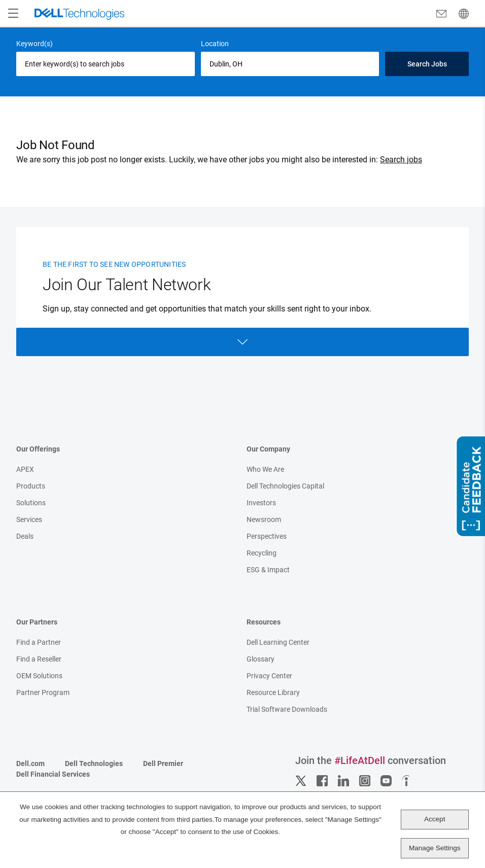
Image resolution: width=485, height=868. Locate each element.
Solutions (31, 503)
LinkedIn (343, 781)
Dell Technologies (94, 763)
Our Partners (37, 622)
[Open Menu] (13, 14)
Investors (261, 503)
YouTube (386, 781)
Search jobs (401, 160)
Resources (264, 622)
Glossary (261, 659)
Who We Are (265, 469)
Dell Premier (163, 763)
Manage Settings (435, 848)
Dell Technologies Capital (285, 486)
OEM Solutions (39, 676)
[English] (464, 14)
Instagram (365, 781)
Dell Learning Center (278, 642)
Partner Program (43, 692)
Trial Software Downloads (287, 709)
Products (31, 486)
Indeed (407, 781)
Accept (435, 819)
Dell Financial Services (53, 774)
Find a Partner (39, 642)
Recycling (262, 553)
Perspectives (267, 536)
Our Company (268, 449)
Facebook (322, 781)
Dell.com (30, 763)
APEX (25, 469)
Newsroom (264, 519)
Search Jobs (427, 64)
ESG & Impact (268, 570)
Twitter (301, 781)
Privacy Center (269, 676)
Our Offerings (38, 449)
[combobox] (290, 64)
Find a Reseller (39, 659)
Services (29, 519)
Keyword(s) (34, 44)
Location (215, 44)
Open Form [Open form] (243, 342)
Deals (25, 536)
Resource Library (273, 692)
